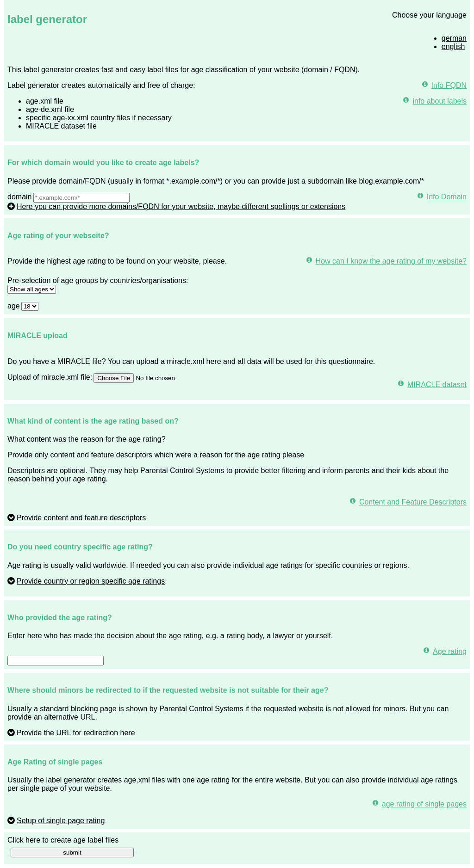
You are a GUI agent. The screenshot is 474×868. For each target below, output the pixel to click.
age (14, 306)
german (454, 38)
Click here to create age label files (63, 840)
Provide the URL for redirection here (76, 733)
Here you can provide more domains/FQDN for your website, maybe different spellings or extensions (181, 206)
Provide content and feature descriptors (81, 518)
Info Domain (447, 197)
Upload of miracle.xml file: (50, 377)
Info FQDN (449, 85)
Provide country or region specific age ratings (91, 581)
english (453, 46)
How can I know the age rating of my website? (391, 261)
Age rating (450, 651)
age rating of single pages (424, 804)
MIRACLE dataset (437, 385)
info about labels (440, 101)
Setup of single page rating (61, 821)
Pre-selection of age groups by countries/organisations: (98, 280)
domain (19, 197)
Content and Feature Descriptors (413, 502)
